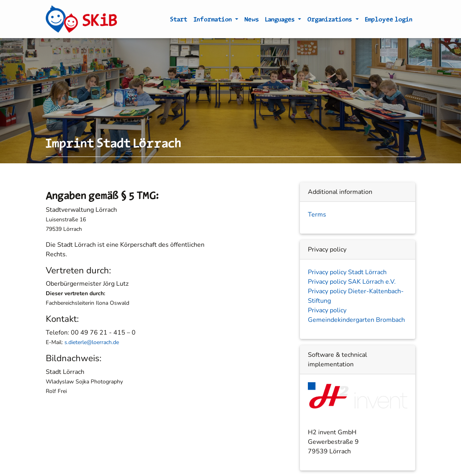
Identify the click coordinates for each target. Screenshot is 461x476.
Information (214, 21)
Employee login (389, 21)
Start (179, 21)
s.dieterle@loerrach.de (92, 342)
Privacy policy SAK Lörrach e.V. (352, 282)
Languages (281, 21)
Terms (317, 215)
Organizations (331, 21)
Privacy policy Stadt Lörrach (347, 272)
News (252, 21)
